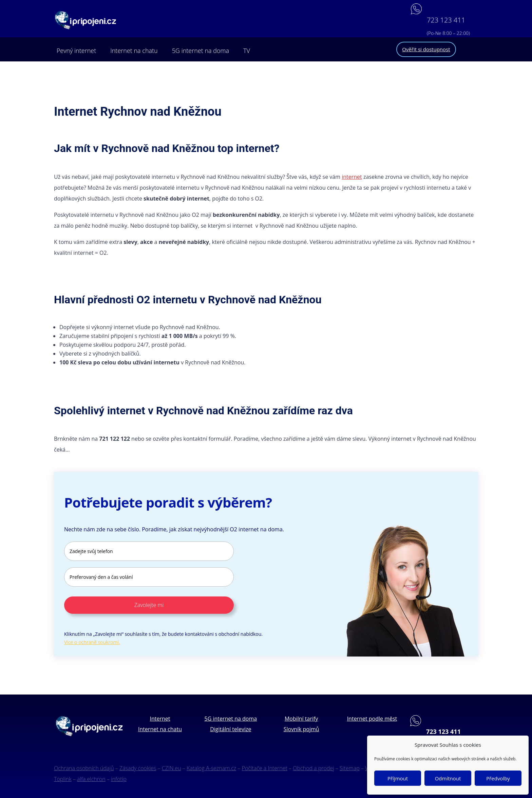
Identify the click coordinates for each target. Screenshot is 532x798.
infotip (119, 779)
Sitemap (350, 768)
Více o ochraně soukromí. (92, 642)
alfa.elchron (91, 779)
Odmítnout (448, 778)
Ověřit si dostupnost (426, 49)
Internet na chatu (134, 51)
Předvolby (498, 778)
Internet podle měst (372, 719)
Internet (160, 719)
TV (247, 51)
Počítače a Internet (265, 768)
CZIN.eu (172, 768)
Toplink (63, 779)
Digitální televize (231, 729)
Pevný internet (76, 51)
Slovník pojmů (301, 729)
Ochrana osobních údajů (84, 768)
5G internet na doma (201, 51)
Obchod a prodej (313, 768)
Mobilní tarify (301, 719)
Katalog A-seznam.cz (211, 768)
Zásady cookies (138, 768)
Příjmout (398, 778)
